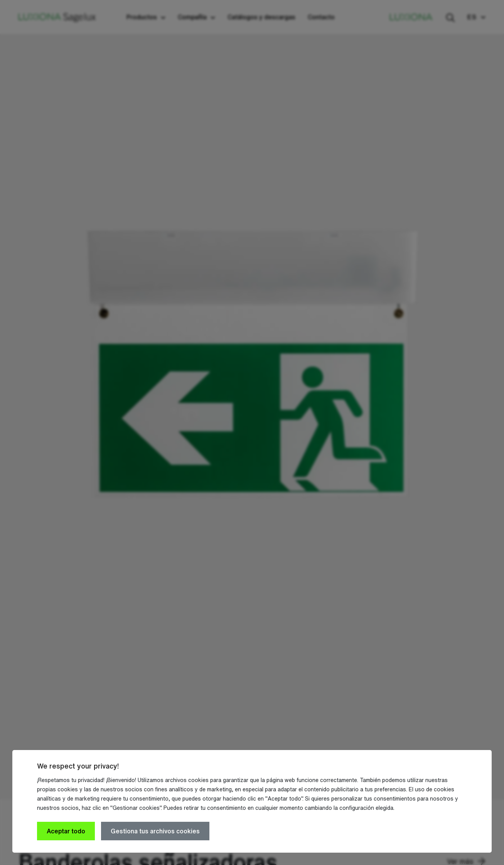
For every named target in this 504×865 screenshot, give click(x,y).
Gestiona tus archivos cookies (155, 831)
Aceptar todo (66, 831)
